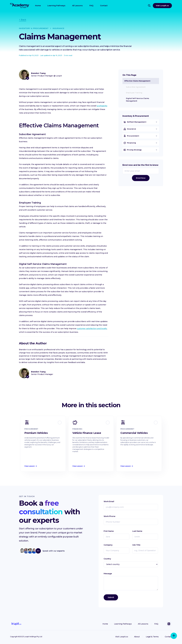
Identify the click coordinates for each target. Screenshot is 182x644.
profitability (102, 106)
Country (107, 559)
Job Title (136, 545)
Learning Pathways (56, 6)
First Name (109, 531)
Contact (104, 6)
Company (108, 545)
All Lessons (77, 6)
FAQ (91, 6)
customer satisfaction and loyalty (92, 329)
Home (38, 6)
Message (108, 574)
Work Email (109, 501)
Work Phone (109, 516)
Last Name (137, 531)
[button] (141, 123)
